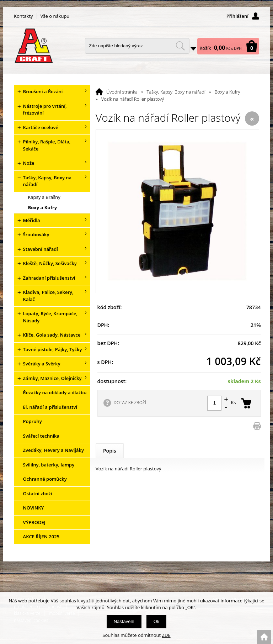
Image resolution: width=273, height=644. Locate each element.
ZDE (166, 635)
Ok (157, 621)
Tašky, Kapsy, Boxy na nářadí (176, 92)
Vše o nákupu (55, 16)
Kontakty (23, 16)
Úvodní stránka (122, 92)
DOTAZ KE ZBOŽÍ (130, 402)
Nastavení (124, 621)
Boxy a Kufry (227, 92)
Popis (110, 451)
